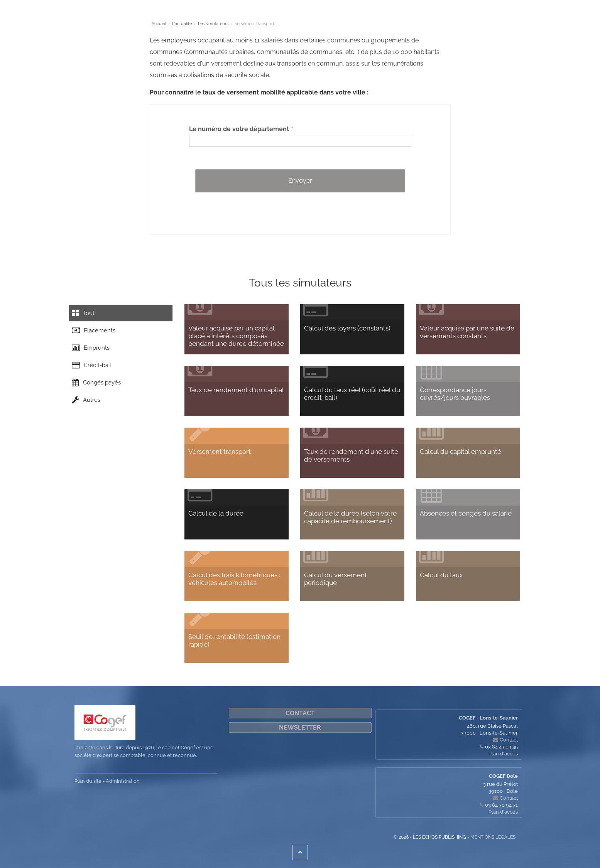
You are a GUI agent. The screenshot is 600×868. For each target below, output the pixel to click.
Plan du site (88, 781)
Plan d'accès (503, 754)
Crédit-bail (94, 374)
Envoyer (300, 181)
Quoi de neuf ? (382, 17)
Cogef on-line (452, 17)
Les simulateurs (275, 17)
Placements (96, 334)
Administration (123, 781)
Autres (88, 415)
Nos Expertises (195, 17)
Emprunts (93, 354)
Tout (85, 314)
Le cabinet (155, 17)
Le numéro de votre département (239, 129)
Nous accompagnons (330, 17)
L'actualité (234, 17)
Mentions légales (493, 837)
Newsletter (300, 727)
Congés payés (99, 394)
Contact (418, 17)
